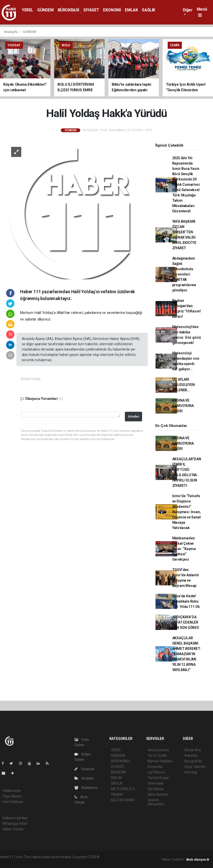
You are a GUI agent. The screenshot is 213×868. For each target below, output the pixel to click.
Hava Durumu (158, 750)
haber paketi (133, 857)
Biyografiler (193, 761)
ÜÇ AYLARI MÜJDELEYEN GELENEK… (183, 385)
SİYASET (91, 10)
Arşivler (84, 778)
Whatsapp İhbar (15, 824)
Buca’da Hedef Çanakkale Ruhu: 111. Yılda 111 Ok (186, 601)
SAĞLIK (149, 10)
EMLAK (131, 10)
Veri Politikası (13, 802)
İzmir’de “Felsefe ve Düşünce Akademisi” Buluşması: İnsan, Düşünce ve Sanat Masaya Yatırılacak (187, 512)
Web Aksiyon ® (198, 860)
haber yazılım (20, 862)
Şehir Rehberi (158, 794)
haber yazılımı (111, 857)
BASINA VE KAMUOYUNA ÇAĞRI (183, 406)
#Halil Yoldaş (31, 379)
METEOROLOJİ (123, 789)
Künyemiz (86, 788)
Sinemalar (156, 783)
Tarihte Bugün (159, 778)
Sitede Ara (193, 750)
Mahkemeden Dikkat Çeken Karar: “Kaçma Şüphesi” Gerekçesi (184, 549)
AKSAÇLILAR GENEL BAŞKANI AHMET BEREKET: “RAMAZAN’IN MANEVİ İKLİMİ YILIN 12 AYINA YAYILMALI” (187, 654)
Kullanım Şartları (15, 818)
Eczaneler (155, 767)
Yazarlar (84, 769)
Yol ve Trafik (157, 756)
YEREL (27, 10)
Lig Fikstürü (156, 772)
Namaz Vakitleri (160, 761)
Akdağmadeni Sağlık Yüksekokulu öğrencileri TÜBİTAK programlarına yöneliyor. (184, 274)
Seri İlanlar (156, 789)
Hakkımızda (12, 791)
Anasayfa (11, 32)
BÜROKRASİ (69, 10)
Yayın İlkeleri (12, 796)
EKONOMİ (112, 10)
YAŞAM (117, 794)
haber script (41, 862)
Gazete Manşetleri (156, 802)
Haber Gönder (13, 829)
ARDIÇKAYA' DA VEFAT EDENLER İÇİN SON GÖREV (186, 622)
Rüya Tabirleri (195, 767)
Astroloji (191, 772)
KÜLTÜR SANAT (123, 800)
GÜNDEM (45, 10)
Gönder (134, 416)
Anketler (191, 756)
